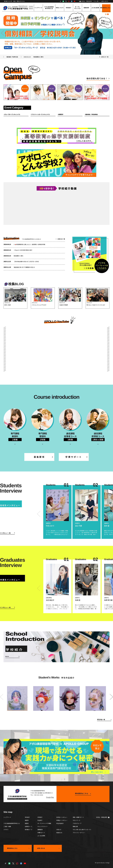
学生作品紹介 (60, 823)
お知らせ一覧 (105, 57)
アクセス (6, 830)
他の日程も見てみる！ (97, 78)
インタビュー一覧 (5, 533)
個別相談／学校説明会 (91, 114)
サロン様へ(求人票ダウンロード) (82, 830)
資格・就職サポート (78, 817)
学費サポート (74, 457)
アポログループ (77, 823)
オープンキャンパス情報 (44, 823)
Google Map (50, 797)
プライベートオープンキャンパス (40, 114)
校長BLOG (59, 833)
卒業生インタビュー (62, 820)
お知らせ (59, 830)
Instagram (69, 1)
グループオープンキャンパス (12, 114)
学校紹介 (69, 8)
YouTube (75, 1)
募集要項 (86, 8)
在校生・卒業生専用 (87, 1)
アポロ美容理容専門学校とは (49, 8)
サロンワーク (76, 820)
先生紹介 (40, 820)
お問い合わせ (105, 1)
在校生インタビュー (62, 817)
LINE (63, 1)
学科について (60, 8)
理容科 (27, 823)
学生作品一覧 (101, 719)
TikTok (60, 1)
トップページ (38, 8)
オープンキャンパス (78, 8)
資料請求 (105, 8)
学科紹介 (27, 817)
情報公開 (75, 826)
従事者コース (29, 826)
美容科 (27, 820)
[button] (2, 33)
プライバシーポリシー (79, 833)
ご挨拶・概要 (7, 826)
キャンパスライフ (42, 826)
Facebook (72, 1)
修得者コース (29, 830)
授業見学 (61, 114)
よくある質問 (95, 8)
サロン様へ (96, 1)
